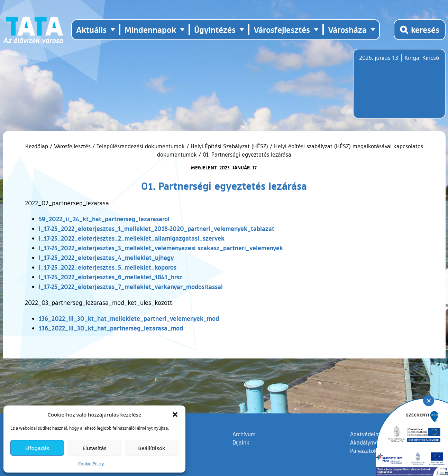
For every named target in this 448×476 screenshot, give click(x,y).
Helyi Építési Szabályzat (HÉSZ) (229, 146)
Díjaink (241, 442)
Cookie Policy (91, 464)
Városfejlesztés (72, 146)
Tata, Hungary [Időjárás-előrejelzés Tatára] (398, 88)
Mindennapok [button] (150, 30)
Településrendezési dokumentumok (141, 146)
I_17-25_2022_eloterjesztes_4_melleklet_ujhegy (106, 258)
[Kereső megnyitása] (420, 30)
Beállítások (152, 448)
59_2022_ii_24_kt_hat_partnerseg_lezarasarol (104, 219)
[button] (175, 414)
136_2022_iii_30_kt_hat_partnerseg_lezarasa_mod (111, 328)
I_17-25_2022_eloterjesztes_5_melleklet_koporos (108, 267)
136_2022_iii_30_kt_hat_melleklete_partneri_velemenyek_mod (129, 318)
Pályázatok (364, 451)
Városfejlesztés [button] (282, 30)
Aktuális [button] (91, 30)
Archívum (244, 434)
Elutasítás (94, 448)
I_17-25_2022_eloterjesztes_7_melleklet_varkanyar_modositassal (131, 287)
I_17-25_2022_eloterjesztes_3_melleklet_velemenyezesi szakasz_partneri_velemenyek (161, 248)
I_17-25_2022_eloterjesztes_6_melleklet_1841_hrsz (111, 277)
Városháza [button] (347, 30)
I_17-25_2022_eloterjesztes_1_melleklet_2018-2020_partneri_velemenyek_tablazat (157, 228)
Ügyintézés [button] (215, 30)
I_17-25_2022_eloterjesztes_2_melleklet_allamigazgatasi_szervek (132, 238)
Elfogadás (37, 448)
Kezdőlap (38, 146)
